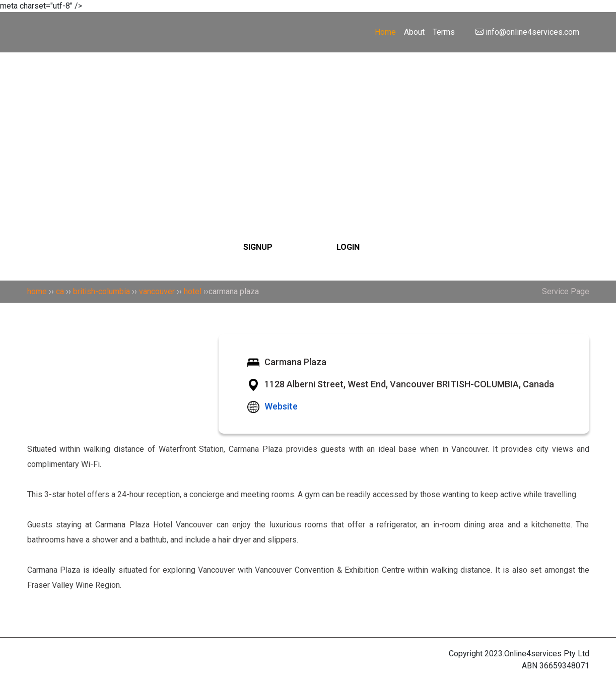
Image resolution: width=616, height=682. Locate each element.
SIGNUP (258, 247)
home (37, 291)
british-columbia (101, 291)
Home (385, 32)
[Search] (308, 119)
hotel (193, 291)
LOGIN (348, 247)
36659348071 (564, 666)
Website (281, 406)
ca (60, 291)
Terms (444, 32)
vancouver (157, 291)
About (414, 32)
